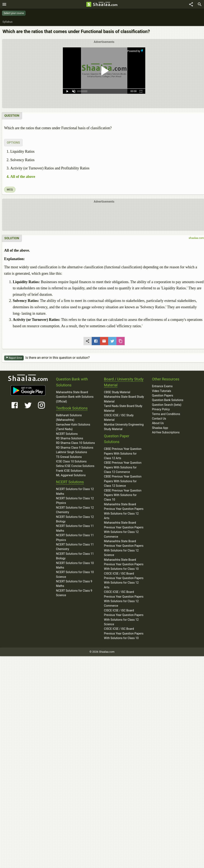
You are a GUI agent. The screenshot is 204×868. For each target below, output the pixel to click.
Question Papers (162, 395)
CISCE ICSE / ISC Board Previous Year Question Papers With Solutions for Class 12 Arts (124, 580)
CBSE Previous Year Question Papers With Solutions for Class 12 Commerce (123, 467)
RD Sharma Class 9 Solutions (75, 448)
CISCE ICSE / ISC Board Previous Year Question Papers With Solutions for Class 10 (124, 633)
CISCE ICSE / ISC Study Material (119, 418)
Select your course (14, 13)
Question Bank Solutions (168, 400)
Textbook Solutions (72, 408)
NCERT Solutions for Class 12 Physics (75, 501)
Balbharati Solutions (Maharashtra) (69, 418)
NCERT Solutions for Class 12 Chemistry (75, 510)
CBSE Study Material (117, 392)
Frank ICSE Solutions (69, 471)
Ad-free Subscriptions (166, 432)
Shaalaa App (160, 428)
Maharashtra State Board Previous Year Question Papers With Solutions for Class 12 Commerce (124, 530)
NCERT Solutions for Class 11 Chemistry (75, 547)
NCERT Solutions (67, 434)
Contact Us (159, 419)
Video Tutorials (161, 391)
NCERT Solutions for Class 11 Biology (75, 556)
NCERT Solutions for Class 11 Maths (75, 528)
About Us (158, 423)
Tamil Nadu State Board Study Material (123, 408)
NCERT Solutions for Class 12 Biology (75, 519)
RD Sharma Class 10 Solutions (76, 443)
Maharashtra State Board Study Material (124, 399)
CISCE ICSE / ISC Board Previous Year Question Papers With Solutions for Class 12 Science (124, 617)
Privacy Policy (161, 409)
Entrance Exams (162, 386)
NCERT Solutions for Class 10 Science (75, 574)
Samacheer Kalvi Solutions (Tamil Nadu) (73, 427)
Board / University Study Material (124, 382)
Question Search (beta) (167, 405)
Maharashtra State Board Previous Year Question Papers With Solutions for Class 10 (124, 564)
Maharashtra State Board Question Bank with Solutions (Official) (75, 397)
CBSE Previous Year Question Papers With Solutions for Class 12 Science (123, 481)
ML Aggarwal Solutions (71, 475)
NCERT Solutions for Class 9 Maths (74, 584)
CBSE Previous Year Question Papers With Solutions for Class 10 (123, 495)
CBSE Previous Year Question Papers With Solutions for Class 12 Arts (123, 453)
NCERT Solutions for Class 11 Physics (75, 537)
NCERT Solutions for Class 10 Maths (75, 565)
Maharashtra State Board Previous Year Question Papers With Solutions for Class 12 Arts (124, 511)
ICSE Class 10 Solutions (71, 461)
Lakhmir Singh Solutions (72, 452)
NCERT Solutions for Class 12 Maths (75, 491)
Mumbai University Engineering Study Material (124, 427)
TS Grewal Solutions (69, 457)
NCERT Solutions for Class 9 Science (74, 593)
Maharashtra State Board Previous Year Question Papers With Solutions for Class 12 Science (124, 548)
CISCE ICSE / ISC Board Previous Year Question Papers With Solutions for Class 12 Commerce (124, 599)
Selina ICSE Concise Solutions (75, 466)
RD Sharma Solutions (70, 438)
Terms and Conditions (166, 414)
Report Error (14, 358)
